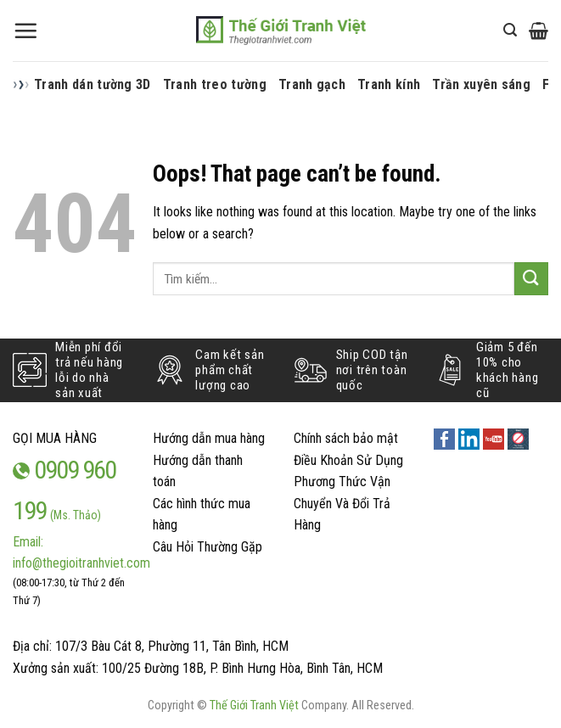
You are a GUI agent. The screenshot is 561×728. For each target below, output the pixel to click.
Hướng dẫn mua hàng (209, 438)
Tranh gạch (312, 84)
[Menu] (25, 31)
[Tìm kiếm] (510, 30)
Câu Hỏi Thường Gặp (208, 547)
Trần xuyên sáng (481, 84)
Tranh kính (389, 84)
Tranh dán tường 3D (93, 84)
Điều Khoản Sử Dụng (348, 460)
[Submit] (531, 279)
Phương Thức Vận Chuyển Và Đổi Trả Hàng (342, 503)
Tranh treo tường (215, 84)
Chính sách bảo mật (346, 438)
